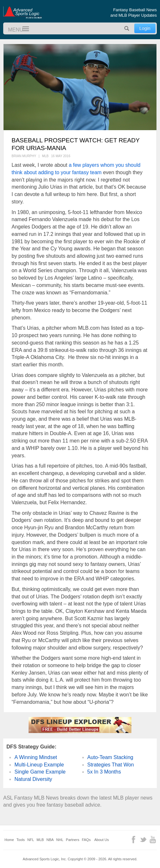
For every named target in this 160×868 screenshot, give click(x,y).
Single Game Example (40, 772)
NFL (31, 840)
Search (127, 28)
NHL (60, 840)
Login (145, 28)
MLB (40, 840)
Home (9, 840)
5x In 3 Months (104, 772)
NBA (50, 840)
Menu (23, 29)
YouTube (153, 840)
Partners (73, 840)
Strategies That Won (111, 765)
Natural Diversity (33, 779)
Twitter (143, 840)
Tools (21, 840)
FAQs (86, 840)
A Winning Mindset (36, 757)
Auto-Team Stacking (110, 757)
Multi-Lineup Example (39, 765)
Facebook (133, 840)
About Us (102, 840)
